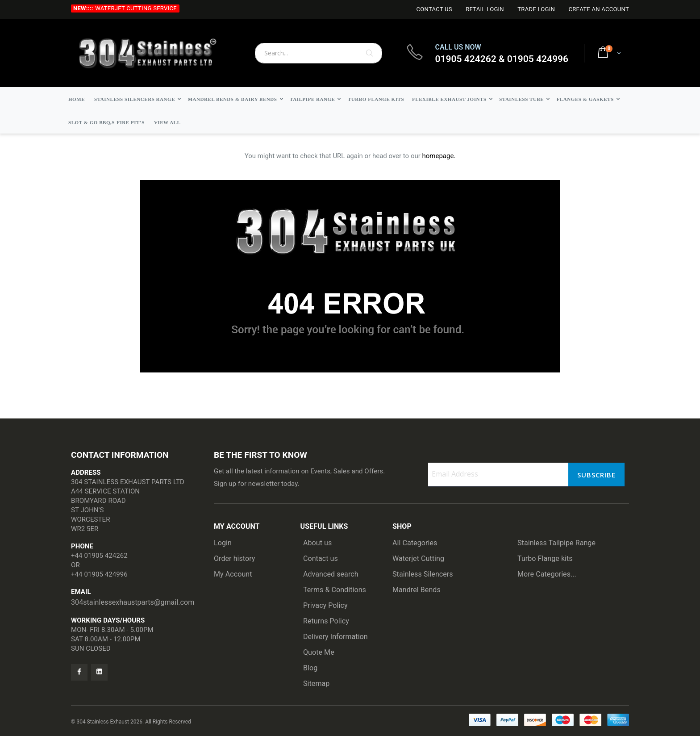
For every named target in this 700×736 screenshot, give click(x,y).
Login (223, 543)
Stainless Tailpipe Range (556, 543)
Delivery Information (335, 637)
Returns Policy (326, 621)
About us (317, 543)
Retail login (485, 9)
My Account (233, 574)
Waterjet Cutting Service (136, 8)
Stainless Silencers (423, 574)
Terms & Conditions (335, 590)
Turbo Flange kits (545, 558)
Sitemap (316, 684)
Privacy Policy (325, 605)
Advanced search (331, 574)
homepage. (439, 156)
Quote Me (319, 652)
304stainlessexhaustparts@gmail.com (133, 602)
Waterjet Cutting (418, 558)
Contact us (321, 558)
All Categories (415, 543)
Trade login (536, 9)
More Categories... (547, 574)
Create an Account (599, 9)
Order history (235, 558)
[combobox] (319, 53)
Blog (310, 668)
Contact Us (434, 9)
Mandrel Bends (417, 590)
